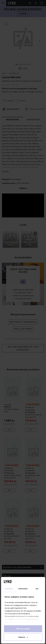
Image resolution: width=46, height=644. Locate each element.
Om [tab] (37, 589)
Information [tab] (23, 589)
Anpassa (23, 637)
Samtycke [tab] (9, 589)
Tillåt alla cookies (23, 629)
